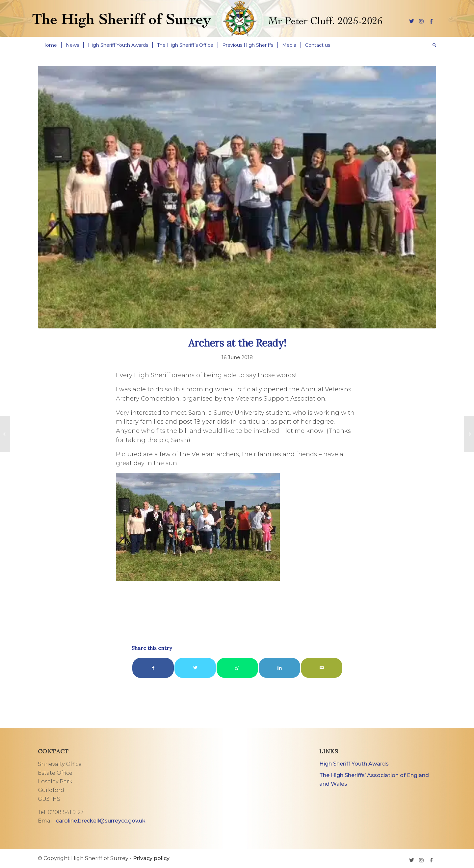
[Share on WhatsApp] (237, 668)
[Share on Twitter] (195, 668)
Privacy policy (151, 858)
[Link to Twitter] (411, 21)
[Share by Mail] (322, 668)
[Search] (432, 45)
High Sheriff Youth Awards (354, 764)
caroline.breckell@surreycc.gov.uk (101, 821)
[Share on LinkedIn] (279, 668)
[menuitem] (50, 45)
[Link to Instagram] (421, 21)
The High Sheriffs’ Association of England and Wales (374, 780)
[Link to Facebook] (431, 21)
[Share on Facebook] (153, 668)
